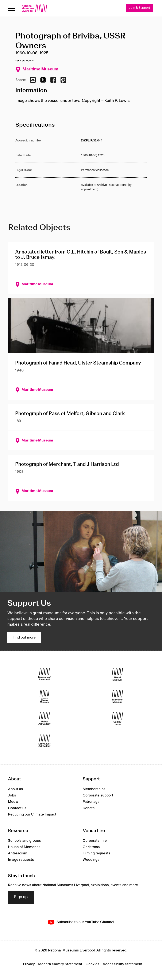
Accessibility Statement (123, 964)
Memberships (94, 789)
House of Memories (24, 847)
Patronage (91, 802)
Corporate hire (95, 841)
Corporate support (98, 795)
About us (16, 789)
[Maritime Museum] (117, 697)
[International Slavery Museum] (45, 697)
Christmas (91, 847)
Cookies (92, 964)
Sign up (21, 897)
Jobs (12, 795)
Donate (89, 808)
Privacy (29, 964)
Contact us (17, 808)
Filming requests (97, 853)
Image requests (21, 860)
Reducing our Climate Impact (32, 814)
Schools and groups (24, 841)
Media (13, 802)
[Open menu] (11, 8)
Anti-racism (18, 853)
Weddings (91, 860)
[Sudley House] (117, 719)
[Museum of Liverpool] (45, 674)
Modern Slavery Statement (60, 964)
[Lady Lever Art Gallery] (45, 741)
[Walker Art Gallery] (45, 719)
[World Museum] (117, 674)
